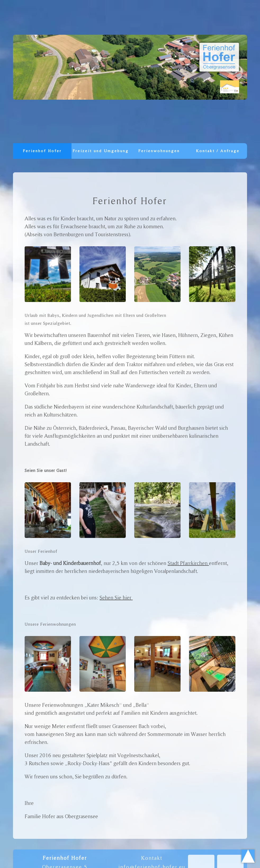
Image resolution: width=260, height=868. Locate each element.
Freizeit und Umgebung (101, 155)
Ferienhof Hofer (42, 151)
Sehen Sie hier (116, 598)
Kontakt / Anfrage (218, 151)
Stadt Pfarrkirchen (188, 563)
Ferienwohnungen (159, 151)
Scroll (248, 856)
